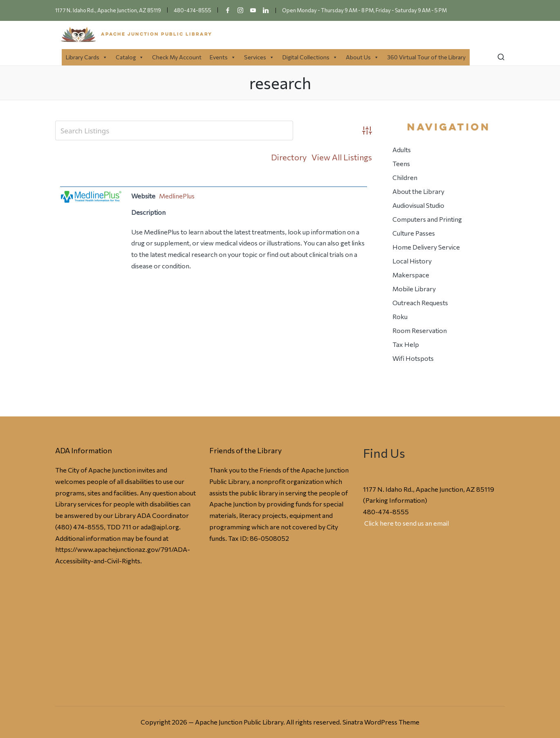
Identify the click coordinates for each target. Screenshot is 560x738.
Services (259, 57)
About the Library (418, 191)
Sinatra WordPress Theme (381, 722)
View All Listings (342, 157)
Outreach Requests (420, 303)
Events (223, 57)
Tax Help (406, 344)
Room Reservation (420, 330)
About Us (362, 57)
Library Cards (87, 57)
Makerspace (411, 275)
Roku (400, 316)
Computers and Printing (427, 219)
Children (405, 177)
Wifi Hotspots (413, 358)
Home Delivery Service (426, 247)
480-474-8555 (386, 512)
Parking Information (395, 500)
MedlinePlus (177, 196)
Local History (412, 261)
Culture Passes (414, 233)
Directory (289, 157)
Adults (402, 150)
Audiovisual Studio (418, 205)
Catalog (130, 57)
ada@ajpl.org (160, 527)
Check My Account (177, 57)
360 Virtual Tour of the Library (426, 57)
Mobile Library (414, 289)
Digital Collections (310, 57)
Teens (401, 163)
